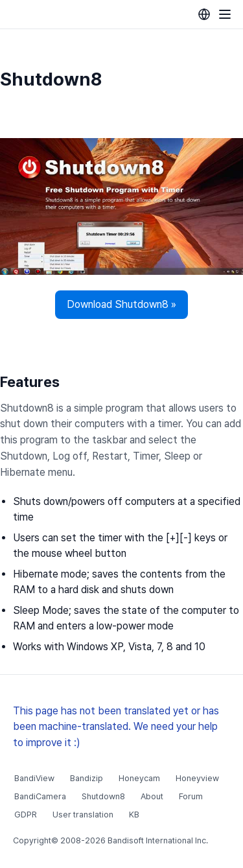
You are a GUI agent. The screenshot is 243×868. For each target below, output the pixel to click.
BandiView (34, 778)
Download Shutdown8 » (121, 304)
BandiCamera (40, 796)
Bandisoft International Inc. (158, 840)
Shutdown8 (103, 796)
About (152, 796)
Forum (191, 796)
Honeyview (197, 778)
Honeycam (139, 778)
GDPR (26, 815)
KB (134, 815)
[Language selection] (204, 14)
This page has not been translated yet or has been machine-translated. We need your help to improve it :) (116, 727)
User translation (83, 815)
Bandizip (87, 778)
